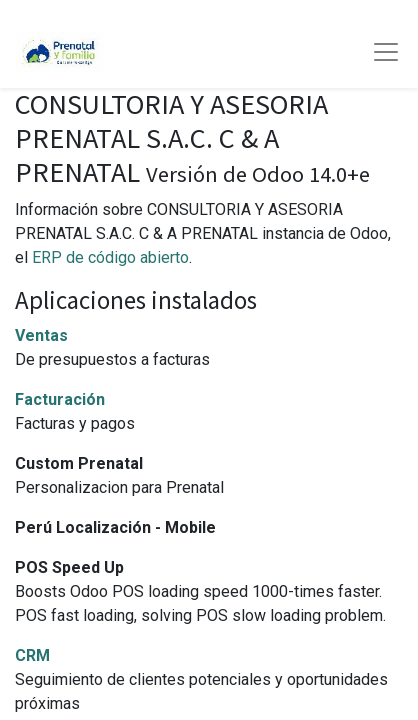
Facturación (60, 399)
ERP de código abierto (110, 257)
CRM (32, 655)
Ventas (41, 335)
